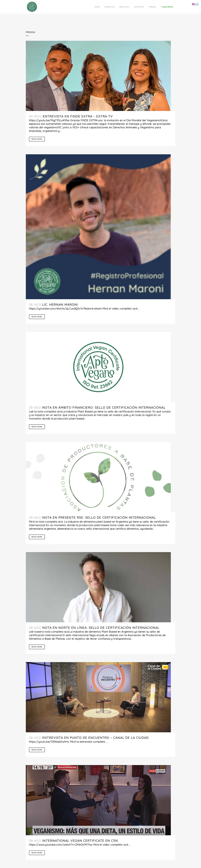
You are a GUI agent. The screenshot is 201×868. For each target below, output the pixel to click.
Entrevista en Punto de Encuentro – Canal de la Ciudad (95, 738)
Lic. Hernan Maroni (60, 304)
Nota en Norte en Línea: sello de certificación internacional (101, 628)
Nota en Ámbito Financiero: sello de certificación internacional (104, 407)
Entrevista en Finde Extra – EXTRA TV (78, 116)
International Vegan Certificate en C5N (80, 841)
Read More (37, 139)
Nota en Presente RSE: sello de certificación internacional (99, 517)
